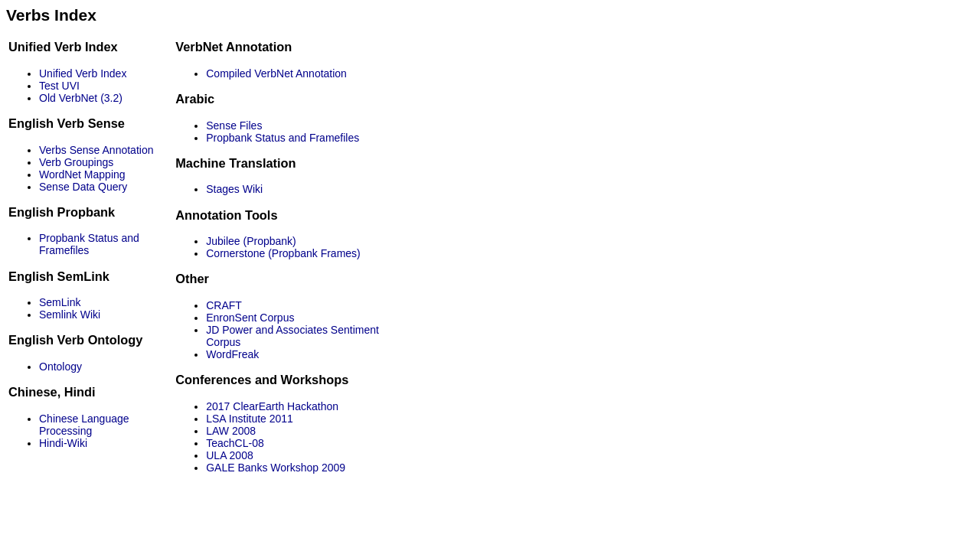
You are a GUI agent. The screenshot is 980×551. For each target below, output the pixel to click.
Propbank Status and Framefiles (283, 138)
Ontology (60, 367)
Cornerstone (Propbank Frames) (283, 253)
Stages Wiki (234, 189)
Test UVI (59, 86)
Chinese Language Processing (84, 425)
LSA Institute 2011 (250, 419)
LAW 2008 (231, 431)
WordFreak (232, 354)
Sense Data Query (83, 187)
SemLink (60, 302)
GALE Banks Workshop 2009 (276, 468)
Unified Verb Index (83, 73)
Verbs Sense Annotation (96, 150)
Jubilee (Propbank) (251, 241)
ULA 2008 (230, 455)
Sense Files (234, 126)
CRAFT (224, 305)
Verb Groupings (76, 162)
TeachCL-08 (235, 443)
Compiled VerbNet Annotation (276, 73)
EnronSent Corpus (250, 318)
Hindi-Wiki (63, 443)
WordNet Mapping (82, 174)
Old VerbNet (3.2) (81, 98)
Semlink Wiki (70, 315)
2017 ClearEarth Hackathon (272, 406)
